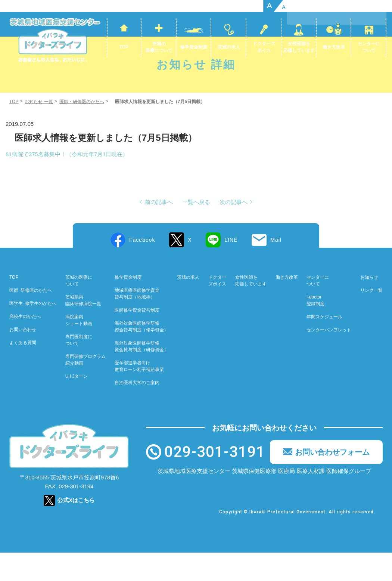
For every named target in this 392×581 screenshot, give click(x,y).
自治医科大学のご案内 (137, 411)
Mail (276, 269)
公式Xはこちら (76, 529)
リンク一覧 (371, 319)
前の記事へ (159, 231)
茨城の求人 (229, 47)
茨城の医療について (159, 47)
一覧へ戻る (196, 231)
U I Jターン (77, 405)
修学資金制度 (194, 47)
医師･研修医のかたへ (31, 319)
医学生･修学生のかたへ (33, 332)
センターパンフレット (329, 359)
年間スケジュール (324, 346)
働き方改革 (334, 47)
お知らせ (369, 306)
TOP (124, 47)
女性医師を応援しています (299, 47)
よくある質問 (23, 371)
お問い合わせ (23, 358)
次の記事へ (234, 231)
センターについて (369, 47)
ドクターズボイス (264, 47)
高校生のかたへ (25, 345)
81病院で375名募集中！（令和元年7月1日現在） (67, 183)
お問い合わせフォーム (332, 481)
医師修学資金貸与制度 (137, 339)
